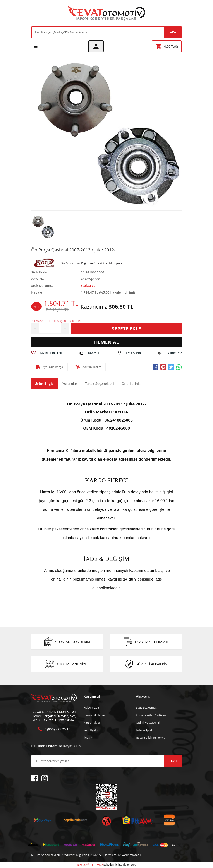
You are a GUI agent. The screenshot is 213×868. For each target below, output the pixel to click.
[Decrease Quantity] (35, 328)
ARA (173, 32)
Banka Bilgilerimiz (95, 715)
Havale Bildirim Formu (151, 738)
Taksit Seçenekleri (99, 384)
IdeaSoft (83, 865)
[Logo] (107, 13)
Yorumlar (70, 384)
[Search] (106, 32)
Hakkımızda (91, 707)
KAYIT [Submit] (173, 761)
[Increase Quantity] (65, 328)
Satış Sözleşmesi (147, 707)
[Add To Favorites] (47, 353)
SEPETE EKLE (126, 328)
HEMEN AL (106, 342)
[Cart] (167, 46)
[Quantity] (50, 328)
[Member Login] (96, 46)
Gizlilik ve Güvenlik (148, 723)
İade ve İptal (144, 730)
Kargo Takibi (92, 723)
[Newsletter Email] (106, 761)
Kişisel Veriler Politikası (151, 715)
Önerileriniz (131, 384)
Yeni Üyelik (91, 730)
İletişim (88, 738)
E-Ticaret (97, 865)
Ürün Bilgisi (45, 384)
